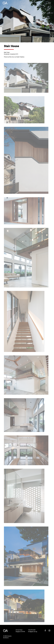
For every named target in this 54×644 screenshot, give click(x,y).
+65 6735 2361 (32, 630)
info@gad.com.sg (33, 632)
